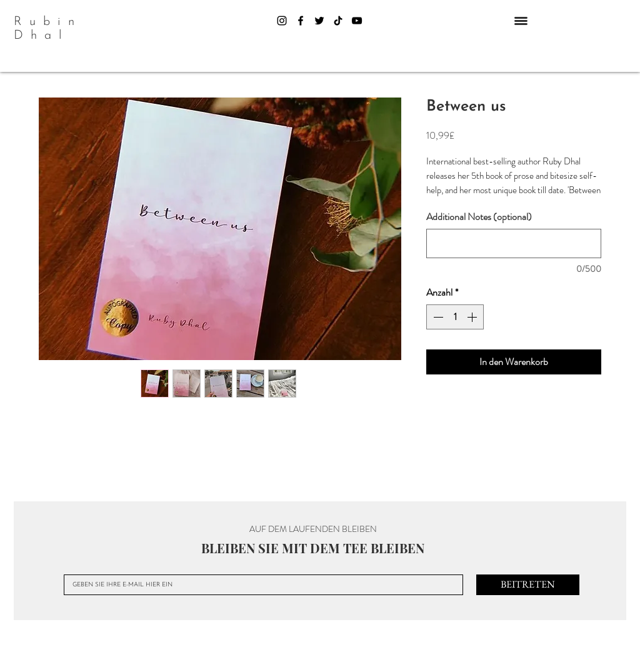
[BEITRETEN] (528, 585)
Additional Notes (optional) (479, 217)
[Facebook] (301, 21)
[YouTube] (357, 21)
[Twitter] (319, 21)
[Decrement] (437, 317)
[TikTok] (338, 21)
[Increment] (473, 317)
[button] (521, 21)
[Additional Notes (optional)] (514, 243)
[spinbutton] (455, 317)
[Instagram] (282, 21)
